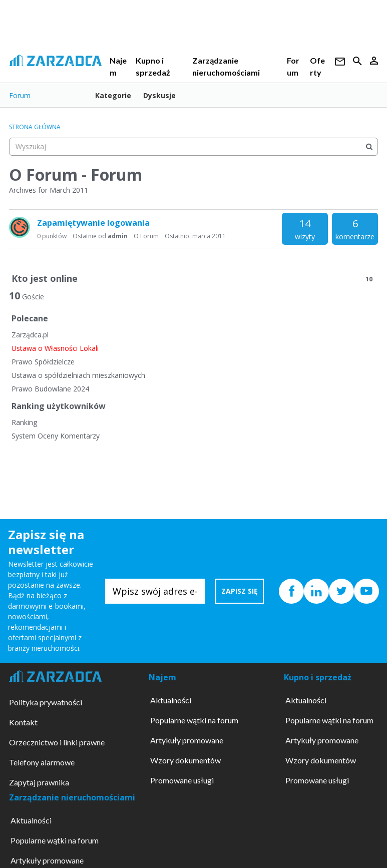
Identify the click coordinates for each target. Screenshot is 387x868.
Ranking (24, 422)
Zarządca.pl (30, 335)
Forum (20, 95)
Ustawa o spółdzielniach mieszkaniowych (78, 375)
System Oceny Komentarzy (56, 436)
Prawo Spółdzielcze (43, 362)
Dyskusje (159, 95)
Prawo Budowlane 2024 (50, 389)
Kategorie (113, 95)
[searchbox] (193, 147)
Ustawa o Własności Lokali (55, 348)
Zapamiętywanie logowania (93, 223)
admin (118, 236)
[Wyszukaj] (369, 147)
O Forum (146, 236)
